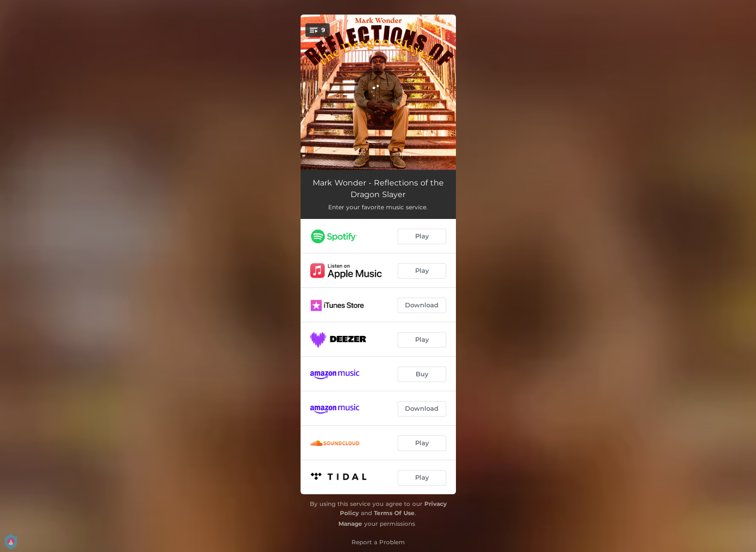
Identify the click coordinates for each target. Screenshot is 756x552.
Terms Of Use (394, 513)
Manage (350, 524)
